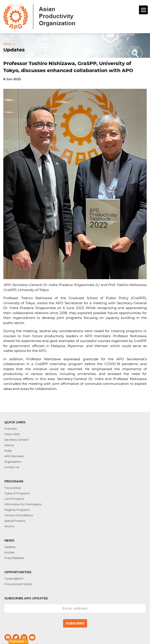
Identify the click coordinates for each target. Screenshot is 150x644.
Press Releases (14, 558)
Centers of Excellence (19, 515)
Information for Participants (23, 504)
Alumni (9, 526)
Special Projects (15, 521)
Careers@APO (14, 579)
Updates (10, 547)
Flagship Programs (17, 510)
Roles (8, 451)
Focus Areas (13, 488)
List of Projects (14, 499)
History (9, 445)
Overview (11, 429)
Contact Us (12, 467)
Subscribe (75, 623)
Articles (9, 552)
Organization (13, 462)
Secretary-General (16, 440)
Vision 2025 (12, 434)
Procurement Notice (18, 584)
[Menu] (143, 10)
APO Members (14, 456)
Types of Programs (17, 493)
